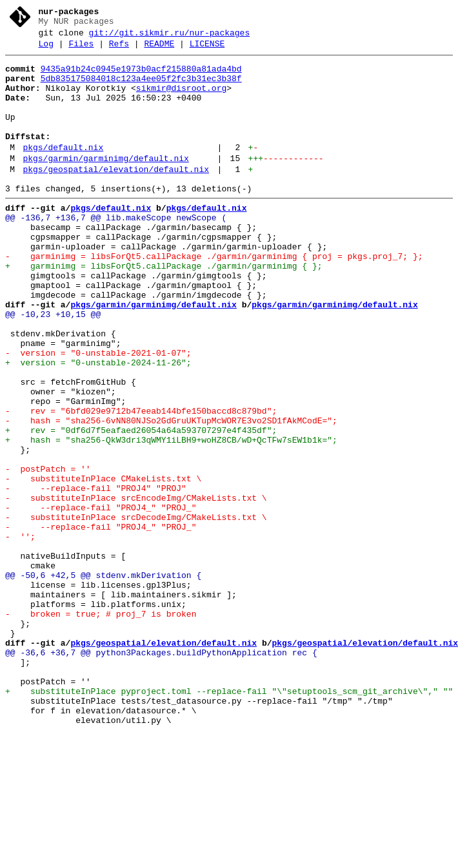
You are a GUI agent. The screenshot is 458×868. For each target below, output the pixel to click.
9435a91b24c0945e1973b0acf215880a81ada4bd (141, 77)
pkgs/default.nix (63, 171)
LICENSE (207, 50)
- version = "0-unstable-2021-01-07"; (98, 413)
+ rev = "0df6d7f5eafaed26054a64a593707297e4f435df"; (141, 506)
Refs (119, 50)
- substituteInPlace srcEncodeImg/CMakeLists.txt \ (136, 587)
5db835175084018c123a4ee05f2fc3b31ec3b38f (141, 88)
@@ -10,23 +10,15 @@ (53, 367)
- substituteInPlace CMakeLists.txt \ (103, 564)
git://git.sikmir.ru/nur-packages (170, 37)
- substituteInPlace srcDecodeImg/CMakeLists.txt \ (136, 610)
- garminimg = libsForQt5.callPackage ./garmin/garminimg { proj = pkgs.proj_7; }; (214, 297)
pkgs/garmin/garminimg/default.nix (105, 184)
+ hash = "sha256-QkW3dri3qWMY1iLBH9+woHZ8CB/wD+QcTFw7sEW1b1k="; (171, 517)
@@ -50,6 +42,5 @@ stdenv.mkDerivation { (103, 680)
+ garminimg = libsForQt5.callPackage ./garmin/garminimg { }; (164, 309)
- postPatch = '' (48, 552)
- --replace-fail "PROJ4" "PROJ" (96, 575)
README (159, 50)
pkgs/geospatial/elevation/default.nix (116, 197)
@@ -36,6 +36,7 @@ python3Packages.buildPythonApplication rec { (161, 773)
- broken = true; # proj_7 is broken (101, 726)
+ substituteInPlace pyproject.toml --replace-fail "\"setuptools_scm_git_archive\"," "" (229, 819)
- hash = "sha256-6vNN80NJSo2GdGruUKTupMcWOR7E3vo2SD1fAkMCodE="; (171, 494)
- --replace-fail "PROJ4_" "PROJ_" (101, 599)
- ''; (20, 633)
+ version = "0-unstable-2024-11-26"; (98, 425)
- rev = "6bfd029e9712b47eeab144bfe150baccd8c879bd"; (141, 483)
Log (46, 50)
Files (81, 50)
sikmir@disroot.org (181, 100)
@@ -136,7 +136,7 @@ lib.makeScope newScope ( (116, 251)
